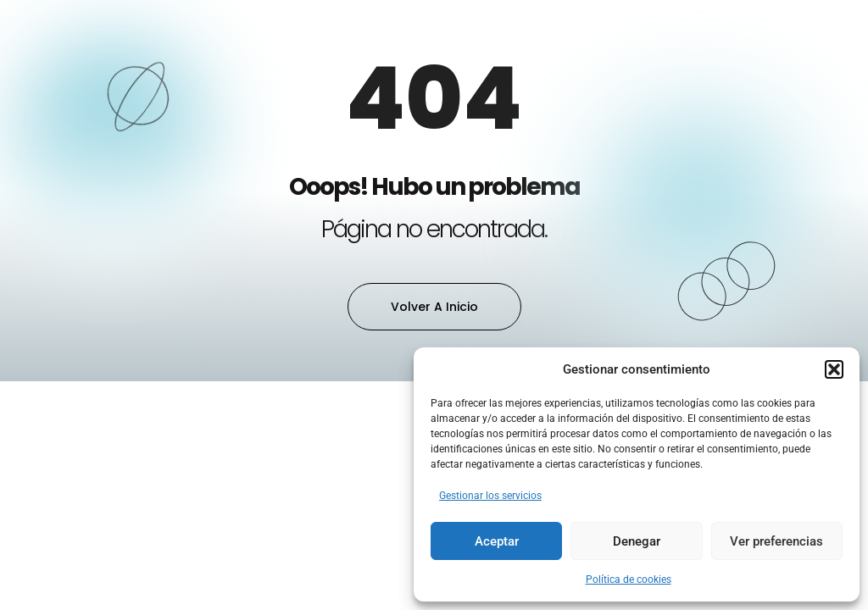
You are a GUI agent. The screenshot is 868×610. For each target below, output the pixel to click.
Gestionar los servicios (490, 496)
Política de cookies (629, 579)
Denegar (637, 541)
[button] (834, 369)
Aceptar (497, 541)
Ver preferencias (776, 541)
